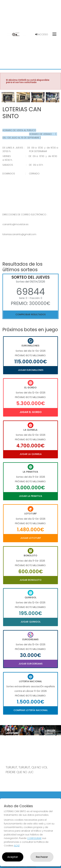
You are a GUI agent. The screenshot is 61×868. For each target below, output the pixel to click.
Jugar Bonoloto (30, 580)
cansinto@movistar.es (15, 224)
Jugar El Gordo (31, 412)
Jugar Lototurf (30, 538)
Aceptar (13, 857)
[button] (5, 101)
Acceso (42, 34)
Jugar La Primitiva (30, 496)
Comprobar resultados (30, 314)
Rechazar (42, 857)
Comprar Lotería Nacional (31, 710)
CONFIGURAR (34, 838)
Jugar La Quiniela (31, 454)
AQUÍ (17, 846)
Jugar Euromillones (31, 370)
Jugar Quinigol (30, 622)
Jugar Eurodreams (30, 664)
